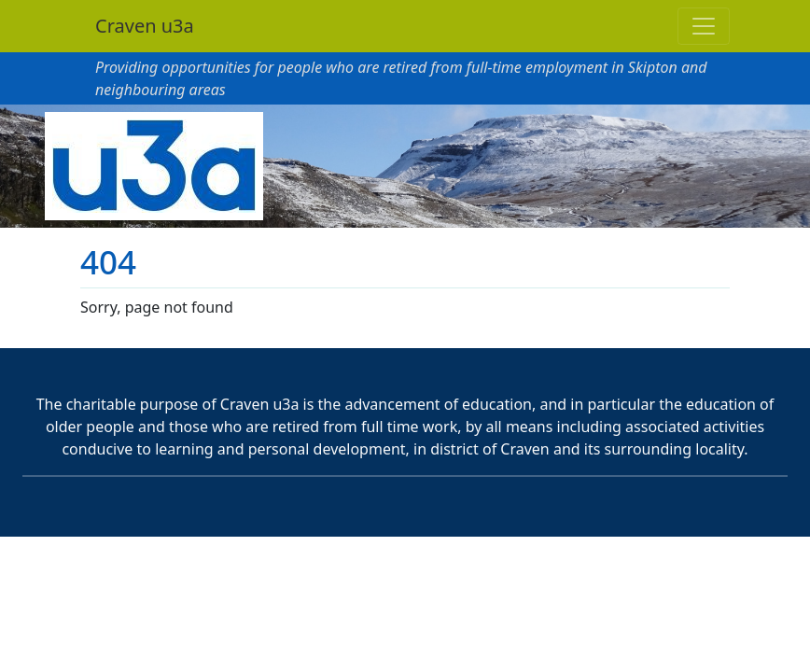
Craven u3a (145, 26)
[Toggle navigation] (704, 26)
